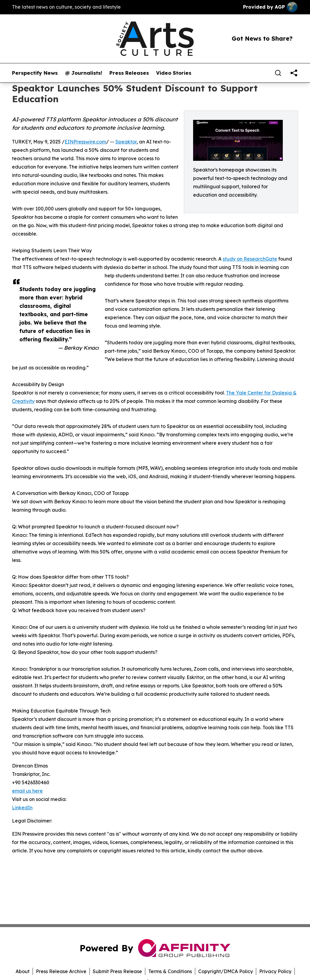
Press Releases (129, 73)
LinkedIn (22, 808)
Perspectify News (35, 73)
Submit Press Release (117, 971)
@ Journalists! (84, 73)
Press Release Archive (61, 971)
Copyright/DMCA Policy (226, 971)
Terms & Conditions (170, 971)
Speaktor (126, 142)
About (23, 971)
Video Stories (174, 73)
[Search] (278, 73)
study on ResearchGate (250, 259)
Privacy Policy (275, 971)
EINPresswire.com (85, 142)
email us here (27, 791)
